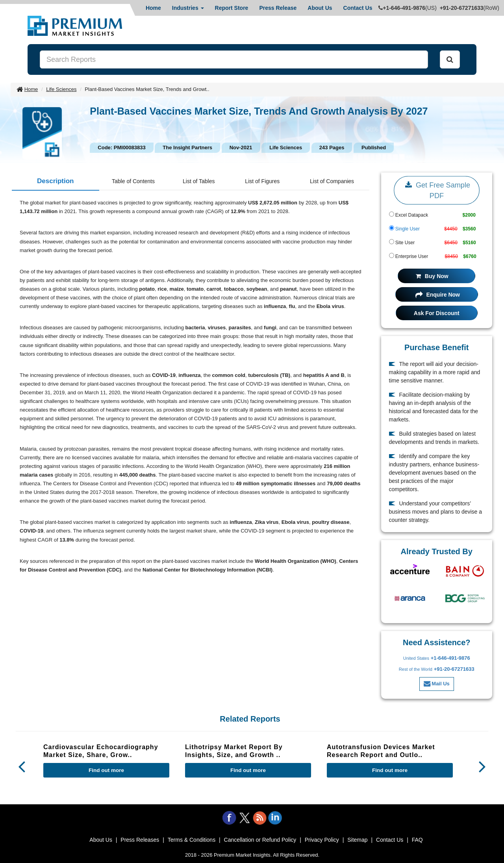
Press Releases (140, 840)
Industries (188, 8)
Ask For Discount (437, 313)
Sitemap (357, 840)
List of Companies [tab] (332, 181)
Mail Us (437, 684)
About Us (320, 8)
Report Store (232, 8)
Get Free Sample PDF (436, 189)
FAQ (417, 840)
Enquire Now (438, 295)
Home (153, 8)
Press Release (278, 8)
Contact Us (358, 8)
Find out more (106, 770)
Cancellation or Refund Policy (260, 840)
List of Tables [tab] (199, 181)
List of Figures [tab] (262, 181)
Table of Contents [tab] (133, 181)
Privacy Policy (322, 840)
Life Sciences (61, 89)
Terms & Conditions (192, 840)
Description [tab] (56, 181)
